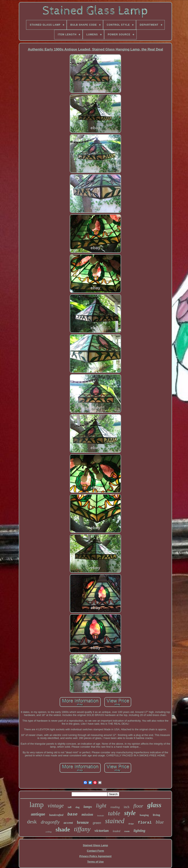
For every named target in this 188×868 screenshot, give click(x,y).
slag (77, 807)
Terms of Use (95, 862)
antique (38, 814)
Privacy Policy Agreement (95, 856)
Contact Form (96, 851)
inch (127, 807)
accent (68, 823)
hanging (144, 815)
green (97, 823)
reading (115, 807)
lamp (37, 805)
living (156, 815)
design (131, 824)
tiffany (82, 829)
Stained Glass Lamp (95, 845)
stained (115, 821)
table (114, 813)
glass (154, 805)
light (101, 805)
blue (160, 822)
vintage (56, 806)
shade (63, 829)
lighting (139, 831)
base (72, 814)
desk (32, 822)
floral (145, 823)
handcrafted (56, 815)
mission (87, 814)
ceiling (49, 832)
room (127, 831)
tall (70, 807)
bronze (83, 822)
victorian (102, 831)
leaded (116, 831)
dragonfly (50, 822)
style (130, 813)
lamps (88, 807)
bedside (101, 815)
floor (138, 806)
